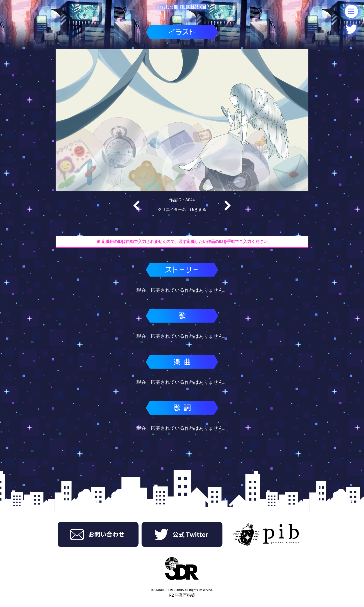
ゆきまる (198, 209)
